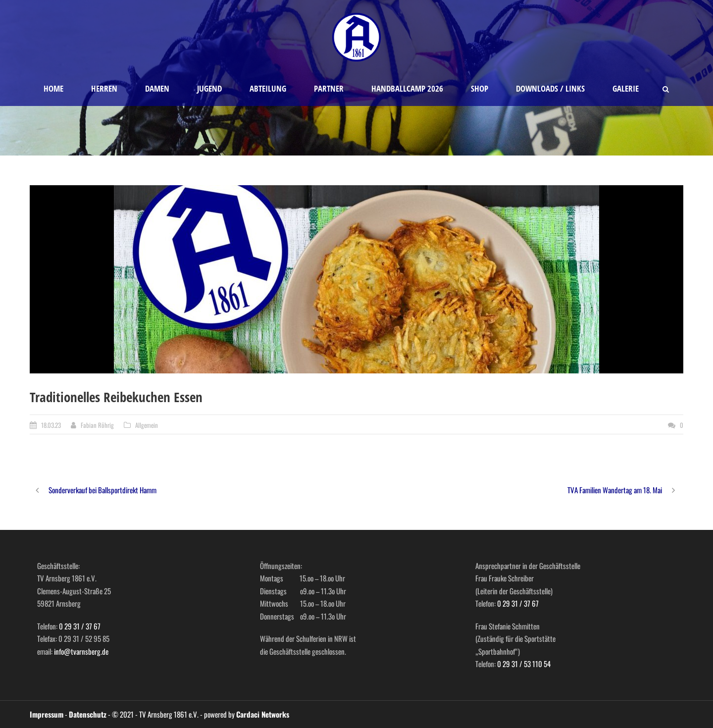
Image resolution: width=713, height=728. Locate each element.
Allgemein (147, 425)
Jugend (209, 88)
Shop (480, 88)
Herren (104, 88)
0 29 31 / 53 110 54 (524, 664)
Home (53, 88)
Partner (329, 88)
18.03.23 (51, 425)
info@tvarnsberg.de (81, 651)
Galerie (626, 88)
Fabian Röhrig (97, 425)
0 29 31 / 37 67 (80, 626)
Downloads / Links (550, 88)
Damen (157, 88)
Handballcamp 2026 (407, 88)
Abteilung (268, 88)
